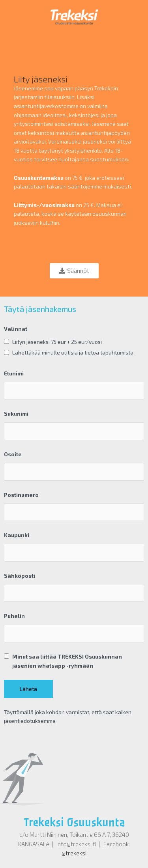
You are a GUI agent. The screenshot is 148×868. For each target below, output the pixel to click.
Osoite (13, 454)
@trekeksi (74, 853)
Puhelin (14, 616)
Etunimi (14, 373)
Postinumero (21, 495)
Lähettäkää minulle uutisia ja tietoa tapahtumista (73, 352)
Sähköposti (20, 576)
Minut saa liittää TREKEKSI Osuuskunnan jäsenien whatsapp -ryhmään (67, 661)
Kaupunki (17, 535)
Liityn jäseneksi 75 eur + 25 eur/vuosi (57, 342)
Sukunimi (16, 413)
